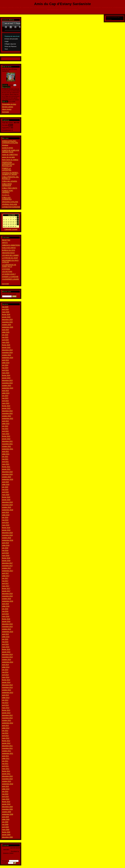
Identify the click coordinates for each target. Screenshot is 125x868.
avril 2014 (5, 675)
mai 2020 (5, 490)
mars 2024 (6, 373)
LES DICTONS (7, 272)
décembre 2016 (7, 594)
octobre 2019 (6, 507)
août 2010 (5, 786)
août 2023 (5, 391)
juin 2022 (5, 426)
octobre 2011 (6, 751)
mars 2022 (6, 434)
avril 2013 (5, 705)
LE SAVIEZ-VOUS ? (9, 274)
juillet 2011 (6, 759)
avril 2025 (5, 340)
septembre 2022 (8, 419)
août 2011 (5, 756)
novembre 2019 (7, 505)
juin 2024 (5, 365)
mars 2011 (6, 769)
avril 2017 (5, 583)
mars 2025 (6, 342)
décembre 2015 (7, 624)
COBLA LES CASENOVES (7, 198)
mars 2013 (6, 708)
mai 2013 (5, 703)
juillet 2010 (6, 789)
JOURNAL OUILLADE (10, 204)
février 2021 (6, 467)
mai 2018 (5, 550)
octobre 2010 (6, 781)
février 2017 (6, 589)
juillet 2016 (6, 606)
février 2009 (6, 832)
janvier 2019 (6, 530)
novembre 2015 (7, 627)
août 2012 (5, 726)
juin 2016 (5, 609)
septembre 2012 (8, 723)
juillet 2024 (6, 363)
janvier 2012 (6, 743)
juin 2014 (5, 670)
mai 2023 (5, 398)
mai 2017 (5, 581)
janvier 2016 (6, 622)
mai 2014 (5, 672)
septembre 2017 (8, 571)
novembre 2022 (7, 413)
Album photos (7, 109)
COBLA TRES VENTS (10, 188)
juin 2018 (5, 548)
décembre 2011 (7, 746)
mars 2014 (6, 677)
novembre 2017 (7, 566)
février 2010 (6, 802)
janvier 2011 (6, 774)
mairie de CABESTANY (10, 155)
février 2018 (6, 558)
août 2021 (5, 452)
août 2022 (5, 421)
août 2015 (5, 634)
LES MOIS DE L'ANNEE (10, 255)
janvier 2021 (6, 469)
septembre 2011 (8, 753)
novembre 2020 (7, 474)
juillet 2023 (6, 393)
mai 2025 (5, 337)
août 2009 (5, 817)
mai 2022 (5, 429)
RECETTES (6, 240)
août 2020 (5, 482)
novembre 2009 (7, 809)
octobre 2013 (6, 690)
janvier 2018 (6, 561)
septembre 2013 (8, 693)
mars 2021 (6, 464)
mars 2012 (6, 738)
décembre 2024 (7, 350)
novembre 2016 (7, 596)
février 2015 (6, 649)
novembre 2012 (7, 718)
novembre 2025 (7, 322)
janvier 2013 (6, 713)
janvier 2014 (6, 682)
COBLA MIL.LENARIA (10, 181)
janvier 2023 (6, 408)
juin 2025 (5, 335)
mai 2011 (5, 764)
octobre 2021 (6, 446)
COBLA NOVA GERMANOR (7, 185)
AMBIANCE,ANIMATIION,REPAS (13, 245)
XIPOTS (5, 243)
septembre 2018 (8, 540)
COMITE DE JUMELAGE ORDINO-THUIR (11, 151)
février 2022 (6, 436)
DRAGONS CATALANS (10, 202)
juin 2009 (5, 822)
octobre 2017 (6, 568)
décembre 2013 (7, 685)
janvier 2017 (6, 591)
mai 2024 (5, 368)
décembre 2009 (7, 807)
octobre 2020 (6, 477)
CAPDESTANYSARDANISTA (12, 207)
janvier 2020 (6, 500)
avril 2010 (5, 797)
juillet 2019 (6, 515)
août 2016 (5, 604)
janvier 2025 (6, 347)
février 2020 (6, 497)
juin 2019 (5, 517)
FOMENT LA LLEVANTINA (7, 169)
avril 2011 (5, 766)
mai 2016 (5, 611)
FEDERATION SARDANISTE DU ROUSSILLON (8, 164)
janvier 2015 (6, 652)
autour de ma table (8, 157)
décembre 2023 (7, 380)
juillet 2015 (6, 637)
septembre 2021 (8, 449)
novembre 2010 (7, 779)
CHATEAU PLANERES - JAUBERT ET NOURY (10, 174)
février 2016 (6, 619)
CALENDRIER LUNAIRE (11, 279)
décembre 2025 (7, 320)
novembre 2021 (7, 444)
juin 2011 (5, 761)
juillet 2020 (6, 484)
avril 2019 (5, 523)
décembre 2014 (7, 654)
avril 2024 (5, 370)
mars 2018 (6, 556)
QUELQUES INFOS (9, 248)
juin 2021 (5, 457)
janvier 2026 (6, 317)
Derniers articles (8, 107)
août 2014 (5, 665)
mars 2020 (6, 495)
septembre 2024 (8, 358)
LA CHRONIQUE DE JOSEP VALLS (9, 266)
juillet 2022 (6, 424)
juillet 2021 (6, 454)
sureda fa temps (8, 148)
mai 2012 (5, 733)
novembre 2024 (7, 353)
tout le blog (5, 284)
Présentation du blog (9, 104)
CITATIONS (6, 269)
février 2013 (6, 710)
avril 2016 (5, 614)
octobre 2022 (6, 416)
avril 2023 (5, 401)
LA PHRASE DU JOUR (10, 258)
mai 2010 (5, 794)
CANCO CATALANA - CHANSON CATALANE (10, 142)
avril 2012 (5, 736)
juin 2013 (5, 700)
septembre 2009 (8, 814)
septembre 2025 (8, 327)
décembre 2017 (7, 563)
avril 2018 (5, 553)
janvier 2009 (6, 835)
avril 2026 (5, 309)
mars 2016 (6, 616)
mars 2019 (6, 525)
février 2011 (6, 771)
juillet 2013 (6, 698)
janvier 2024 (6, 378)
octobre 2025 (6, 325)
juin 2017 (5, 578)
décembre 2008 (7, 837)
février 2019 (6, 528)
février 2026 (6, 314)
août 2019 (5, 512)
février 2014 (6, 680)
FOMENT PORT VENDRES (8, 192)
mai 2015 (5, 642)
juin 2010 (5, 792)
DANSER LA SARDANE (10, 277)
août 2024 (5, 360)
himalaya (5, 145)
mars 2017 (6, 586)
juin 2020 (5, 487)
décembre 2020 (7, 472)
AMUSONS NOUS (8, 253)
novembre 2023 (7, 383)
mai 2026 (5, 307)
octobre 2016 (6, 599)
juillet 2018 (6, 545)
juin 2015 (5, 639)
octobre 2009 (6, 812)
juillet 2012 (6, 728)
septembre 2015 (8, 632)
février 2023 (6, 406)
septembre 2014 (8, 662)
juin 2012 (5, 731)
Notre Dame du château (10, 160)
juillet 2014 (6, 667)
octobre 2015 (6, 629)
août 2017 (5, 573)
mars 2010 (6, 799)
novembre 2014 (7, 657)
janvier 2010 (6, 804)
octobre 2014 (6, 660)
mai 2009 (5, 824)
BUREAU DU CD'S (9, 250)
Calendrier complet (11, 229)
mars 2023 (6, 403)
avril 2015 (5, 644)
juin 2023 (5, 396)
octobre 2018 (6, 538)
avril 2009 (5, 827)
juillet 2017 (6, 576)
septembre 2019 (8, 510)
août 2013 (5, 695)
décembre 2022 (7, 411)
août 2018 (5, 543)
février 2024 (6, 375)
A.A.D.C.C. (6, 195)
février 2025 (6, 345)
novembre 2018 (7, 535)
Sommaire (6, 112)
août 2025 (5, 330)
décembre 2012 (7, 715)
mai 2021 (5, 459)
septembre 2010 (8, 784)
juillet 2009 (6, 819)
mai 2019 (5, 520)
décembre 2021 (7, 441)
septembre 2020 (8, 479)
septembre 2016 (8, 601)
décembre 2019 (7, 502)
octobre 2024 (6, 355)
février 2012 (6, 741)
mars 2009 (6, 830)
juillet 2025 (6, 332)
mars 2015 (6, 647)
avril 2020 (5, 492)
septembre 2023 (8, 388)
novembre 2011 (7, 748)
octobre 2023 (6, 386)
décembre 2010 (7, 776)
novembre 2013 (7, 687)
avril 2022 (5, 431)
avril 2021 (5, 462)
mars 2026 (6, 312)
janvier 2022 (6, 439)
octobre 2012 (6, 720)
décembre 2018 (7, 533)
